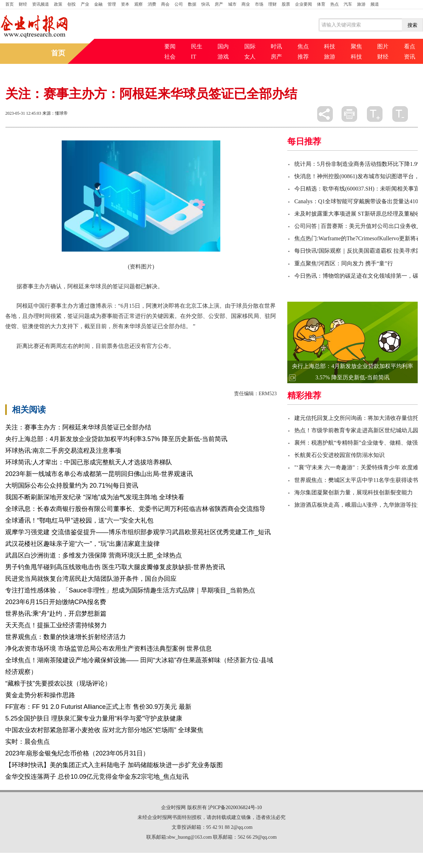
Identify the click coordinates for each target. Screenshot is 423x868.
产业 (85, 4)
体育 (321, 4)
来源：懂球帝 (55, 113)
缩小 (400, 114)
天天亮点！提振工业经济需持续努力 (56, 625)
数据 (192, 4)
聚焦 (356, 46)
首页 (10, 4)
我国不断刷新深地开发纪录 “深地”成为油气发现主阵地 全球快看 (95, 497)
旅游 (361, 4)
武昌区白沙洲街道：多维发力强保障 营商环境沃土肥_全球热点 (94, 555)
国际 (250, 46)
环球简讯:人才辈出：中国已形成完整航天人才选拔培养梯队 (89, 462)
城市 (232, 4)
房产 (219, 4)
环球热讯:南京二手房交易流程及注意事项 (63, 451)
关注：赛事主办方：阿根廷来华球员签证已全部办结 (78, 427)
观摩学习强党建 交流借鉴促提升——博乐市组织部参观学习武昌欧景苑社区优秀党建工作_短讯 (138, 532)
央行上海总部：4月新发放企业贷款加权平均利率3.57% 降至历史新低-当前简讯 (116, 439)
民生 (197, 46)
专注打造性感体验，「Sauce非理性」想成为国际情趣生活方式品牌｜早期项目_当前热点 (130, 590)
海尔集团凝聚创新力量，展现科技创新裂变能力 (354, 492)
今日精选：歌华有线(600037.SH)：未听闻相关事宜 (357, 189)
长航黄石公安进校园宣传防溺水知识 (339, 455)
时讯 (276, 46)
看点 (410, 46)
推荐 (303, 57)
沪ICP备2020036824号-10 (235, 807)
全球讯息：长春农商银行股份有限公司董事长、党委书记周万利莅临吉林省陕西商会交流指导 (135, 509)
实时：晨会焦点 (27, 742)
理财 (272, 4)
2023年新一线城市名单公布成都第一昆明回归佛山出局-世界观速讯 (99, 474)
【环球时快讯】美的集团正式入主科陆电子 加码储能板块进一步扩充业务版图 (114, 765)
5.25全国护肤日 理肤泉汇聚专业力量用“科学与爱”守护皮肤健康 (94, 718)
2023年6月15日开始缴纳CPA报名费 (56, 602)
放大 (375, 114)
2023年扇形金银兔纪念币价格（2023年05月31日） (77, 753)
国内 (223, 46)
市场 (259, 4)
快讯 (206, 4)
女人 (250, 57)
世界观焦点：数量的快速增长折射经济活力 (66, 637)
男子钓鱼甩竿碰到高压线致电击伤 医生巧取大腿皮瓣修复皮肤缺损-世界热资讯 (115, 567)
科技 (330, 46)
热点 (335, 4)
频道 (375, 4)
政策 (58, 4)
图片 (383, 46)
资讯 (410, 57)
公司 (179, 4)
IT (194, 57)
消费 (152, 4)
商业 (246, 4)
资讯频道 (41, 4)
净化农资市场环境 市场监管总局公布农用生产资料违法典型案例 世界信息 (109, 649)
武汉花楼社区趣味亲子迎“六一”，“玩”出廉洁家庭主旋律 (82, 544)
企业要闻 (304, 4)
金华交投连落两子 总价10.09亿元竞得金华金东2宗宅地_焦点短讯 (97, 777)
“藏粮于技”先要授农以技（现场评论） (58, 683)
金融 (98, 4)
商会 (165, 4)
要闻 (170, 46)
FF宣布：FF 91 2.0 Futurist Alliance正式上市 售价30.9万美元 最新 (98, 707)
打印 (349, 114)
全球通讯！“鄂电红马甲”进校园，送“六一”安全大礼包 (79, 520)
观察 (139, 4)
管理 (112, 4)
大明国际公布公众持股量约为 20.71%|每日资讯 (72, 486)
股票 (286, 4)
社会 (170, 57)
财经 (23, 4)
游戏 (223, 57)
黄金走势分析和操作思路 (40, 695)
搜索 (412, 25)
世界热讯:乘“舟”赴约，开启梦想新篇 (56, 614)
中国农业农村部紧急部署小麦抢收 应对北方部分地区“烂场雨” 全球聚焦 (104, 730)
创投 (72, 4)
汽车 (348, 4)
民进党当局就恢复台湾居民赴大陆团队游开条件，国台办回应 (91, 579)
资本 (125, 4)
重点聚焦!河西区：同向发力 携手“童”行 (344, 263)
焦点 (303, 46)
